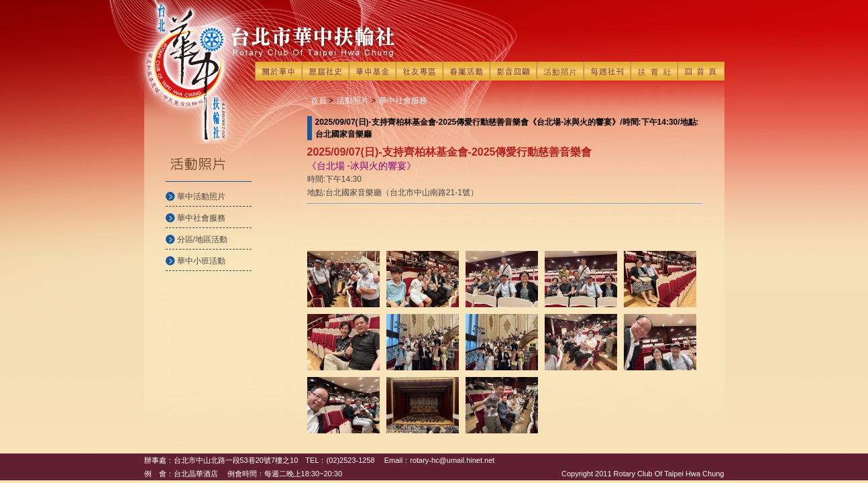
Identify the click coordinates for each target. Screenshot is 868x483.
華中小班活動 (201, 261)
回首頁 (701, 71)
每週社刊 (607, 71)
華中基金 (372, 71)
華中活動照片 (201, 197)
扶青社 (654, 71)
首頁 (319, 101)
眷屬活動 (466, 71)
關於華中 (278, 71)
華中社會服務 (201, 218)
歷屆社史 (325, 71)
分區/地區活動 (202, 239)
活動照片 (560, 71)
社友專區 (419, 71)
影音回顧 (513, 71)
